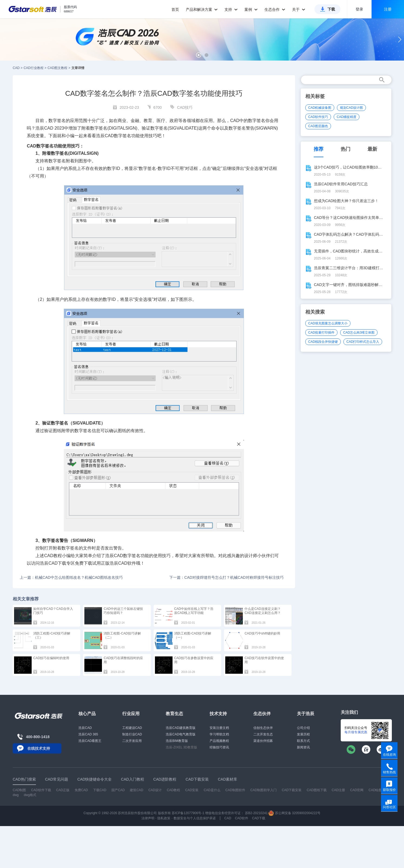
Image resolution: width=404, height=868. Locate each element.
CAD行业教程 (33, 68)
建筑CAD (136, 790)
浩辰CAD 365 (88, 734)
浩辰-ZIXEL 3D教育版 (181, 747)
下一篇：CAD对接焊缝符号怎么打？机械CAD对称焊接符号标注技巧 (226, 577)
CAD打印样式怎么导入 (363, 342)
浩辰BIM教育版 (177, 741)
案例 (251, 9)
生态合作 (275, 9)
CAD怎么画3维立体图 (359, 333)
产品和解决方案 (202, 9)
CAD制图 (19, 790)
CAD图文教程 (57, 68)
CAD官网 (357, 790)
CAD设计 (155, 790)
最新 (372, 149)
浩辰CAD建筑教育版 (181, 728)
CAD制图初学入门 (264, 790)
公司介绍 (303, 728)
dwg (16, 795)
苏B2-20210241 (256, 813)
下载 (331, 9)
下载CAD (100, 790)
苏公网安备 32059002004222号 (294, 813)
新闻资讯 (303, 747)
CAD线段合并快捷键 (323, 342)
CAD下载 (57, 563)
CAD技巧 (185, 107)
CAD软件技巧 (318, 117)
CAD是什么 (212, 790)
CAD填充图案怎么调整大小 (328, 323)
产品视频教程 (219, 741)
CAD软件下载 (41, 790)
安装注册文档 (219, 728)
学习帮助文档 (219, 734)
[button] (199, 55)
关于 (299, 9)
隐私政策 (164, 818)
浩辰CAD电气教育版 (181, 734)
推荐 (319, 149)
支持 (231, 9)
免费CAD (81, 790)
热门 (346, 149)
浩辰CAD (85, 728)
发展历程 (303, 734)
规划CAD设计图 (351, 108)
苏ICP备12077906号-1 (188, 813)
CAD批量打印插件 (321, 333)
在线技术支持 (39, 748)
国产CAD (118, 790)
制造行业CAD (132, 734)
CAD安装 (192, 790)
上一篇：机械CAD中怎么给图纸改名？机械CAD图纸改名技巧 (71, 577)
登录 (359, 9)
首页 (175, 9)
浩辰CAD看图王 (90, 741)
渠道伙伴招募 (263, 741)
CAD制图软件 (235, 790)
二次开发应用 (132, 741)
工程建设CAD (132, 728)
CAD (16, 68)
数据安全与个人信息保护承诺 (195, 818)
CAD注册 (338, 790)
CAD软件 (127, 563)
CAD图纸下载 (317, 790)
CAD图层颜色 (318, 126)
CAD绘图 (375, 790)
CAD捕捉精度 (347, 117)
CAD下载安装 (292, 790)
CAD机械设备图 (320, 108)
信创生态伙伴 (263, 728)
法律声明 (148, 818)
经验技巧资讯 (219, 747)
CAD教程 (53, 556)
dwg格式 (30, 795)
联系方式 (303, 741)
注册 (388, 9)
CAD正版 (63, 790)
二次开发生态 (263, 734)
